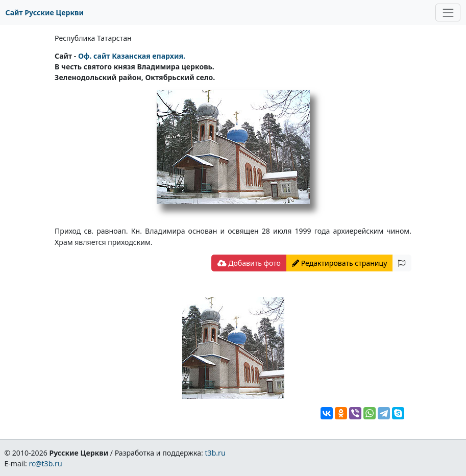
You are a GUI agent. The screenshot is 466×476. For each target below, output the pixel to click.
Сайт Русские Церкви (45, 12)
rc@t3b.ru (46, 464)
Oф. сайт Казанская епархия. (132, 56)
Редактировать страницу (339, 263)
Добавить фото (249, 263)
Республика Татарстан (93, 38)
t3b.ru (215, 453)
